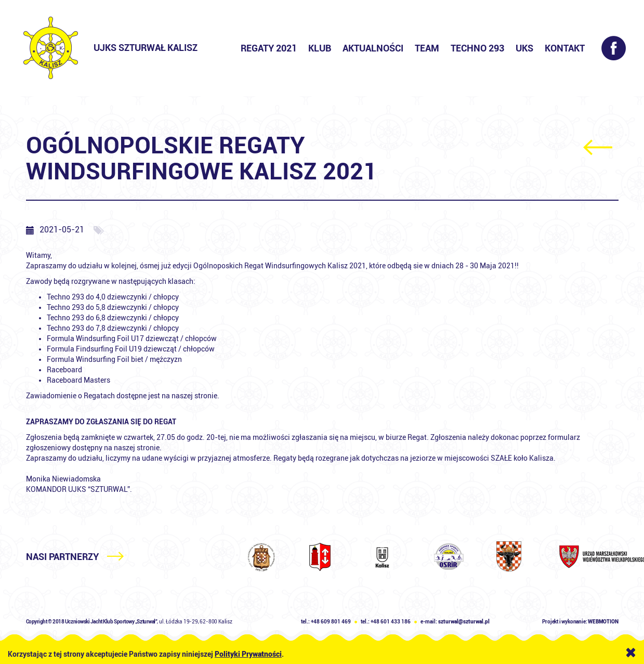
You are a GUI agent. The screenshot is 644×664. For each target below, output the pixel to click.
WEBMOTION (603, 622)
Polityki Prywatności (248, 654)
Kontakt (565, 48)
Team (427, 48)
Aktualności (373, 48)
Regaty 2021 (269, 48)
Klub (320, 48)
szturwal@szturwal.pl (464, 622)
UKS (524, 48)
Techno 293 (477, 48)
